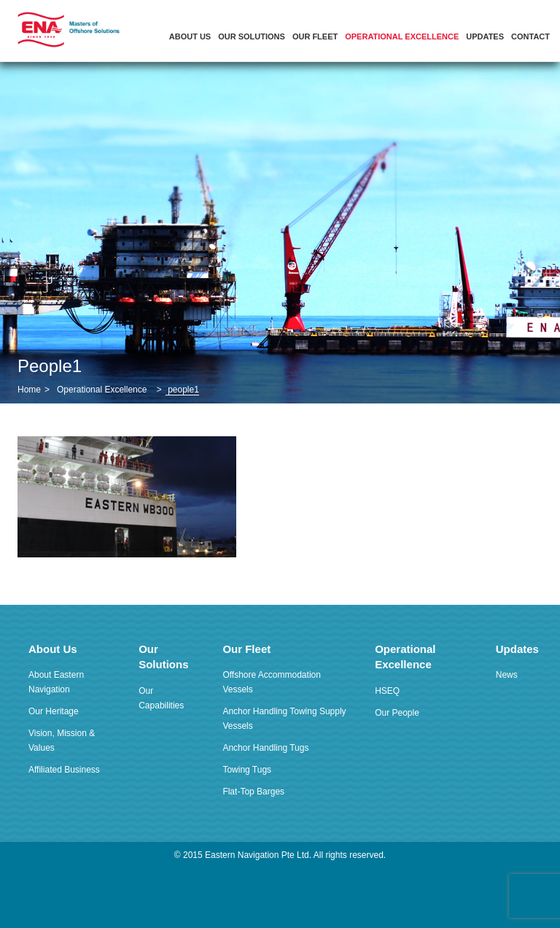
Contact (530, 36)
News (507, 675)
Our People (397, 713)
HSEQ (387, 691)
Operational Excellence (402, 36)
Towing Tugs (247, 770)
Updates (485, 36)
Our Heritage (54, 711)
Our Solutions (252, 36)
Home (29, 390)
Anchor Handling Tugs (265, 748)
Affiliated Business (64, 770)
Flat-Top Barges (253, 792)
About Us (190, 36)
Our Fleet (315, 36)
